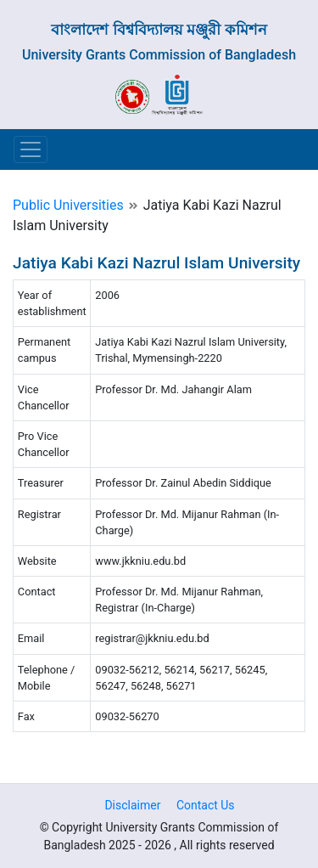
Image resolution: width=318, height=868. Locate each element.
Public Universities (68, 205)
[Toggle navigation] (31, 149)
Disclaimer (132, 805)
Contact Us (206, 805)
